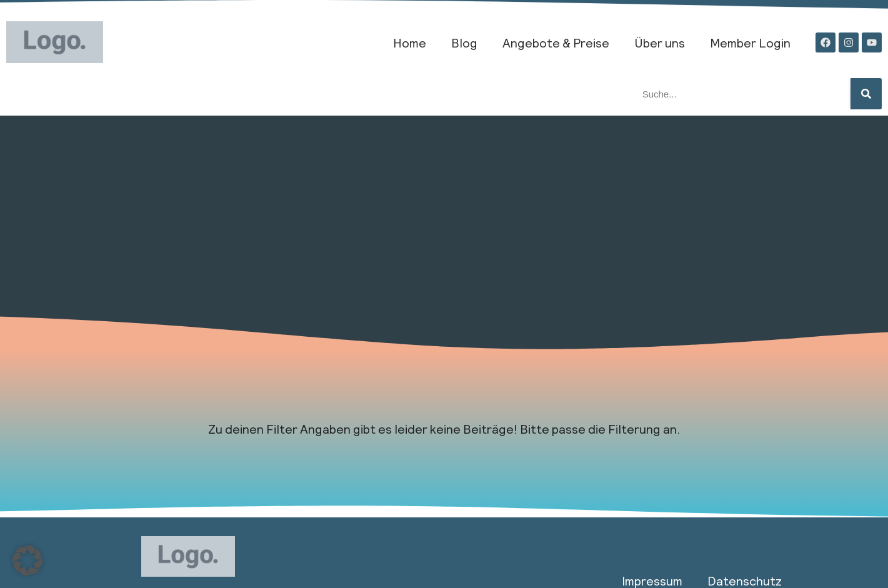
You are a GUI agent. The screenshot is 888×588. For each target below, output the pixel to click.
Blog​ (464, 42)
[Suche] (866, 94)
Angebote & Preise (556, 42)
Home (410, 42)
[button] (27, 561)
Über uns (660, 42)
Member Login (750, 42)
